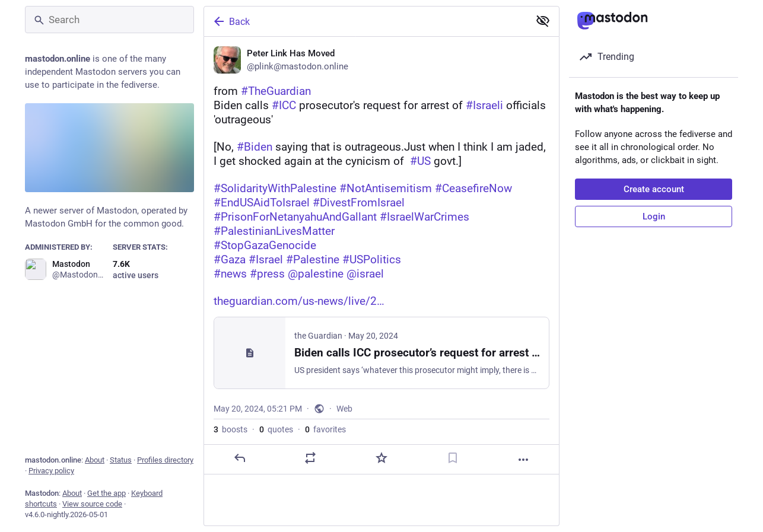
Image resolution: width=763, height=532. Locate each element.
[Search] (109, 20)
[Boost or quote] (310, 458)
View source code (92, 504)
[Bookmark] (453, 458)
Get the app (106, 493)
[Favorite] (381, 458)
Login (654, 216)
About (95, 460)
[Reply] (240, 458)
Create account (654, 189)
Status (121, 460)
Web (344, 409)
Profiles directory (165, 460)
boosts (231, 429)
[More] (523, 460)
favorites (325, 429)
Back (231, 21)
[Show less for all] (543, 21)
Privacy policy (51, 471)
